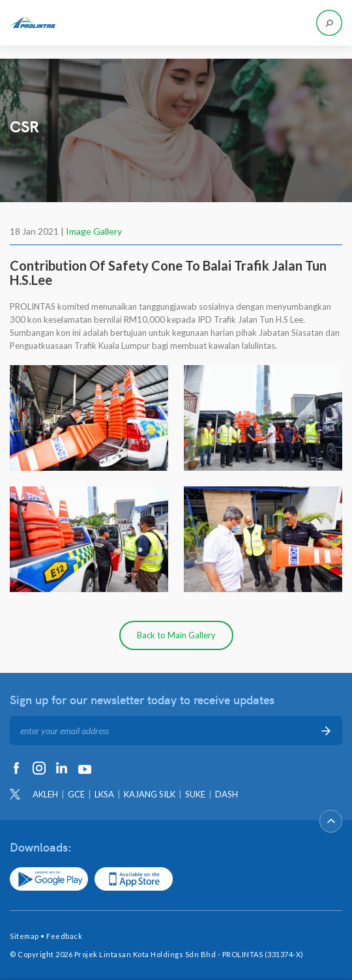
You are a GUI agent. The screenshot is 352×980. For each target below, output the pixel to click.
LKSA (104, 794)
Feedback (64, 936)
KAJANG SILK (150, 794)
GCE (76, 794)
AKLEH (45, 794)
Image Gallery (94, 231)
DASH (227, 794)
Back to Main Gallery (176, 635)
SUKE (195, 794)
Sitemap (24, 936)
